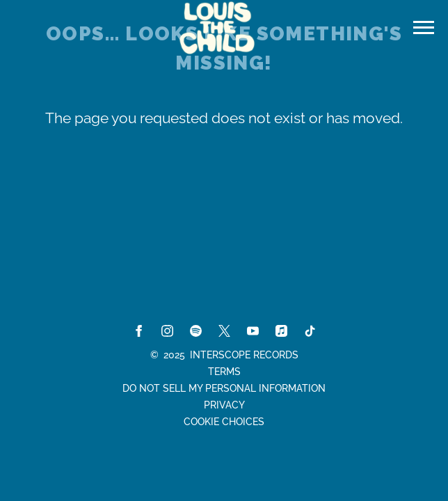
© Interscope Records (224, 355)
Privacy (224, 405)
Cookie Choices (224, 422)
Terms (224, 372)
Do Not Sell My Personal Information (224, 388)
